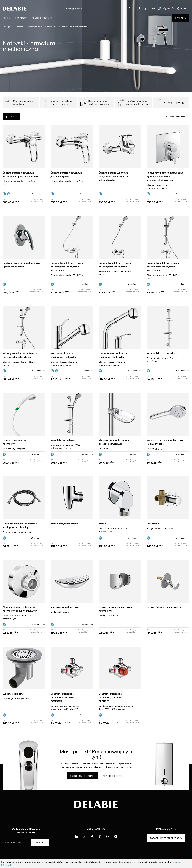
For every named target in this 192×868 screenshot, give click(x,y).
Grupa (6, 18)
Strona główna (8, 27)
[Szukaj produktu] (96, 9)
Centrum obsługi (42, 18)
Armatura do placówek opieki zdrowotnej (43, 27)
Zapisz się (40, 843)
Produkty (21, 18)
